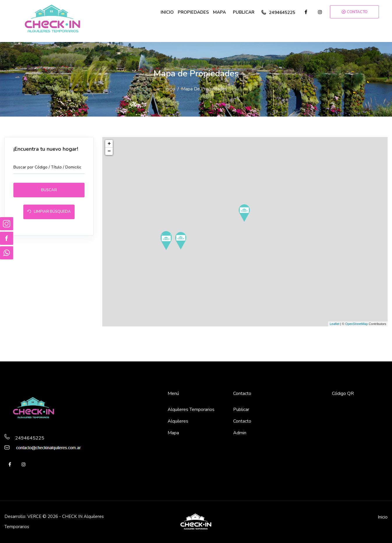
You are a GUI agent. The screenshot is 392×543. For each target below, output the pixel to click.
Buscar (49, 190)
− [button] (109, 151)
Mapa (173, 433)
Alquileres (178, 421)
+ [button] (109, 144)
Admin (240, 433)
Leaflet (334, 324)
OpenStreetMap (356, 324)
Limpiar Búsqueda (49, 212)
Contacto (242, 421)
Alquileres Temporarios (191, 410)
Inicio (170, 89)
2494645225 (278, 13)
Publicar (241, 410)
